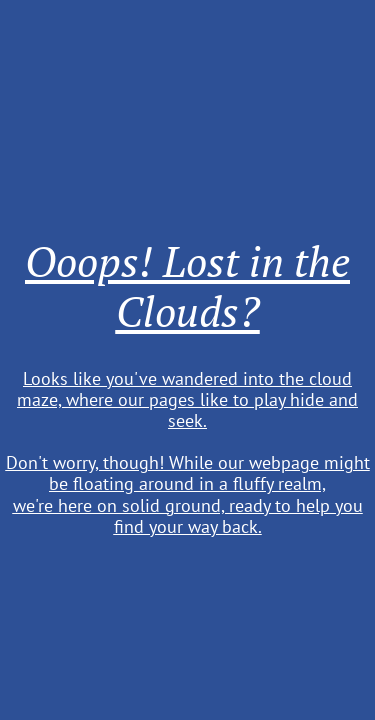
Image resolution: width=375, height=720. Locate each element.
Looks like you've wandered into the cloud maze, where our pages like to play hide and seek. (187, 399)
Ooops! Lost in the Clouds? (187, 286)
